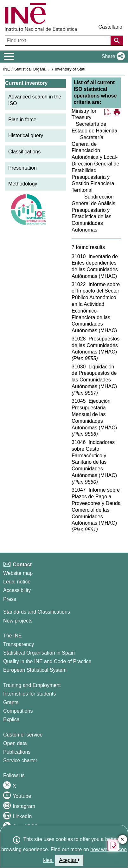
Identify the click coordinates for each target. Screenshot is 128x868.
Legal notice (17, 582)
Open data (15, 743)
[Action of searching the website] (117, 41)
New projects (18, 621)
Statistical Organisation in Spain (43, 69)
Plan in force (22, 120)
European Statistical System (35, 670)
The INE (13, 636)
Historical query (26, 135)
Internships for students (29, 694)
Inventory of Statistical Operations (85, 69)
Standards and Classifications (37, 612)
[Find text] (58, 41)
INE (6, 69)
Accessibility (17, 590)
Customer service (23, 735)
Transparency (19, 644)
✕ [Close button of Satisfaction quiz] (122, 840)
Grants (11, 702)
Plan (85, 358)
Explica (11, 720)
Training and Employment (32, 685)
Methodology (23, 184)
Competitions (18, 711)
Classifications (24, 152)
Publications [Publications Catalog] (17, 752)
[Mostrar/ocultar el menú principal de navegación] (9, 57)
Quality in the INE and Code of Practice (47, 661)
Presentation (22, 168)
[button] (112, 57)
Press (10, 599)
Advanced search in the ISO (35, 100)
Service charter (20, 760)
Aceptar (69, 860)
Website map (18, 573)
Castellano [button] (110, 27)
